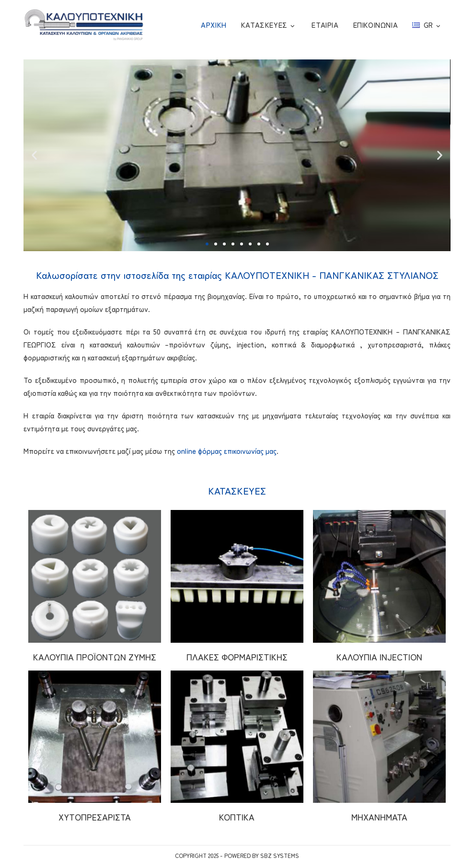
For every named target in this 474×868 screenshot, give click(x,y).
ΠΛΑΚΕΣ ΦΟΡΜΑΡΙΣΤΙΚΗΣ (237, 657)
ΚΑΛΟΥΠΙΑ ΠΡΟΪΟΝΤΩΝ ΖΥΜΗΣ (95, 657)
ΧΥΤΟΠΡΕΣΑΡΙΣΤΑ (95, 817)
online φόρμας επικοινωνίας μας (227, 451)
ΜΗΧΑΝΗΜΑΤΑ (379, 817)
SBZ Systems (280, 855)
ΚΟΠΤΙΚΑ (237, 817)
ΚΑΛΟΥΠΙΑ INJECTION (379, 657)
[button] (207, 244)
